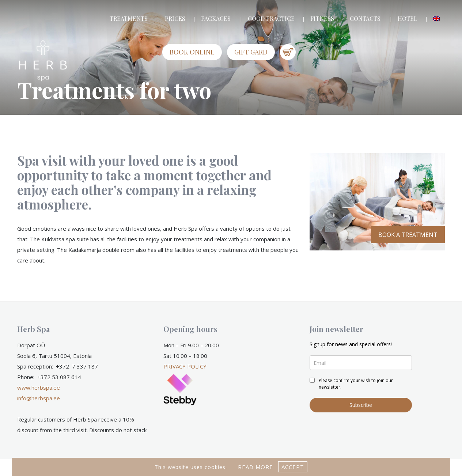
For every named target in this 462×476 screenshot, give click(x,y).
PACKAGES (216, 18)
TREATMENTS (129, 18)
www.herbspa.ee (39, 388)
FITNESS (322, 18)
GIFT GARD (251, 52)
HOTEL (408, 18)
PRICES (175, 18)
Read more (255, 467)
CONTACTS (365, 18)
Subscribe (361, 405)
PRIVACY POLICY (185, 366)
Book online (192, 52)
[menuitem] (436, 19)
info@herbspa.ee (39, 398)
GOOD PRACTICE (271, 18)
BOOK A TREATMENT (408, 235)
